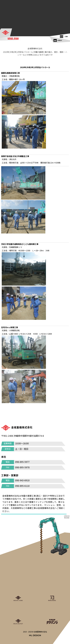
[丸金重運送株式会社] (52, 591)
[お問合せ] (58, 40)
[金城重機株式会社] (6, 33)
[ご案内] (64, 36)
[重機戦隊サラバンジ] (52, 614)
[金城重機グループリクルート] (18, 614)
